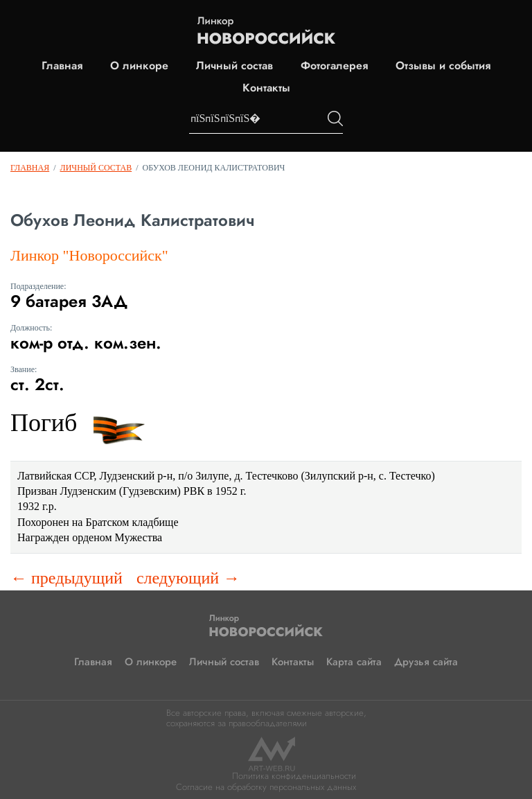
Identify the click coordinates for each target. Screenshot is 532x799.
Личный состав (234, 66)
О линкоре (139, 66)
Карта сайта (354, 662)
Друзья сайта (426, 662)
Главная (62, 66)
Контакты (266, 88)
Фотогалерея (334, 66)
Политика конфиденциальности (294, 776)
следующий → (188, 578)
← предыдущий (66, 578)
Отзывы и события (443, 66)
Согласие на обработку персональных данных (266, 787)
